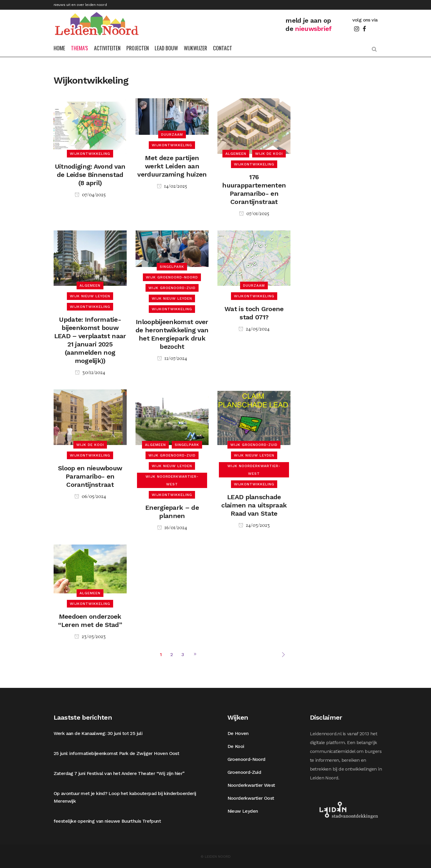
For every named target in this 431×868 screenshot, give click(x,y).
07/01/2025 (254, 214)
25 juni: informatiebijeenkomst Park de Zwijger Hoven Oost (117, 753)
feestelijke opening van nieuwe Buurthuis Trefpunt (107, 821)
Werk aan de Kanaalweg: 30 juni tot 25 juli (98, 733)
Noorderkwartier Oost (251, 798)
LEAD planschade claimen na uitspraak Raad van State (254, 505)
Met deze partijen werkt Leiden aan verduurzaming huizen (172, 166)
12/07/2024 (172, 359)
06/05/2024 (90, 497)
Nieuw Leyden (243, 811)
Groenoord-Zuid (244, 772)
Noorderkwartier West (251, 785)
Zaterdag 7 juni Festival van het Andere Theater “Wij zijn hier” (119, 773)
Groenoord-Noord (246, 759)
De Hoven (238, 733)
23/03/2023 (90, 637)
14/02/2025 (172, 187)
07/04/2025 (90, 195)
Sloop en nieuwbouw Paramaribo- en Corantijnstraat (90, 476)
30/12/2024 (90, 373)
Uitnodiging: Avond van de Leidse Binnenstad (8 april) (90, 175)
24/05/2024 (254, 329)
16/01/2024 (172, 528)
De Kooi (236, 746)
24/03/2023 (254, 526)
